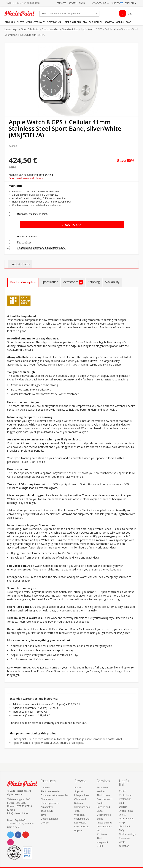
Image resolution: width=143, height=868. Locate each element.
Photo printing (104, 823)
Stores (72, 3)
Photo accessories (51, 791)
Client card (80, 799)
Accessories (73, 282)
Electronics (54, 22)
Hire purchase (82, 795)
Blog (82, 3)
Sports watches (51, 29)
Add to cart (72, 225)
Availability (112, 282)
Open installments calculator (25, 178)
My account (100, 3)
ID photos (102, 834)
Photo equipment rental (102, 842)
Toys (128, 22)
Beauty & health (93, 22)
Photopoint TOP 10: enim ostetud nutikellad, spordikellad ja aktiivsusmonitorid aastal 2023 (67, 739)
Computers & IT (35, 22)
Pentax (123, 791)
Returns (79, 803)
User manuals (126, 819)
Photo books (103, 795)
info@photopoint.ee (18, 813)
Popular (78, 830)
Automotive (47, 807)
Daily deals (80, 823)
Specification (50, 282)
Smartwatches (70, 29)
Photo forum (126, 795)
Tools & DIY (47, 811)
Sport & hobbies (114, 22)
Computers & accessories (55, 795)
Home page (11, 29)
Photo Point (24, 784)
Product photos (20, 264)
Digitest (123, 807)
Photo (20, 22)
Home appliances (50, 803)
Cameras (10, 22)
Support (79, 791)
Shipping (94, 282)
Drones (45, 823)
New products (82, 827)
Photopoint (22, 14)
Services (62, 3)
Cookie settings (127, 834)
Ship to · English (124, 3)
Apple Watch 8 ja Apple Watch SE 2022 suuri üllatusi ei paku (48, 743)
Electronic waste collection (124, 842)
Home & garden (72, 22)
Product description (23, 282)
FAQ (121, 830)
